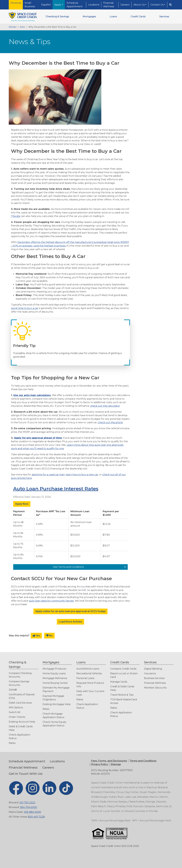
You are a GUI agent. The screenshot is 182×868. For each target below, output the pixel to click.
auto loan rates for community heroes (51, 601)
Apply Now (22, 504)
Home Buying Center (55, 683)
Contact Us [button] (157, 5)
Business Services (154, 678)
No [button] (49, 636)
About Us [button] (139, 5)
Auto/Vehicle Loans (88, 669)
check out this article (110, 422)
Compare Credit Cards (123, 669)
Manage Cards (119, 682)
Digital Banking (153, 669)
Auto (22, 27)
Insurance (150, 673)
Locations (94, 5)
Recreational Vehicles (89, 673)
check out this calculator (105, 406)
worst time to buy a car (25, 308)
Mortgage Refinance (55, 678)
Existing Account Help (22, 722)
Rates (12, 743)
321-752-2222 (27, 803)
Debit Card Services (20, 703)
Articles (13, 27)
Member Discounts (155, 688)
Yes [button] (36, 636)
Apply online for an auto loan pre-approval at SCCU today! (70, 611)
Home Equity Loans (54, 673)
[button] (57, 17)
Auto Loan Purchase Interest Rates (56, 489)
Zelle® (13, 690)
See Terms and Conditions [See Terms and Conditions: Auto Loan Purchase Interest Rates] (68, 567)
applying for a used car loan (48, 475)
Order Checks (17, 717)
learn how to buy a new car (82, 475)
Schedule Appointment (75, 5)
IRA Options (16, 707)
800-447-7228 (36, 817)
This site (16, 216)
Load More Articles (70, 622)
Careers (125, 5)
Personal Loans (85, 678)
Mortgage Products (54, 669)
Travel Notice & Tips (122, 695)
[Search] (170, 5)
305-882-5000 (32, 812)
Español (46, 5)
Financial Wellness (109, 5)
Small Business (30, 5)
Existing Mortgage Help (57, 704)
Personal (16, 3)
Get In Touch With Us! (26, 774)
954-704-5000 (29, 807)
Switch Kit (15, 712)
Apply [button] (58, 5)
